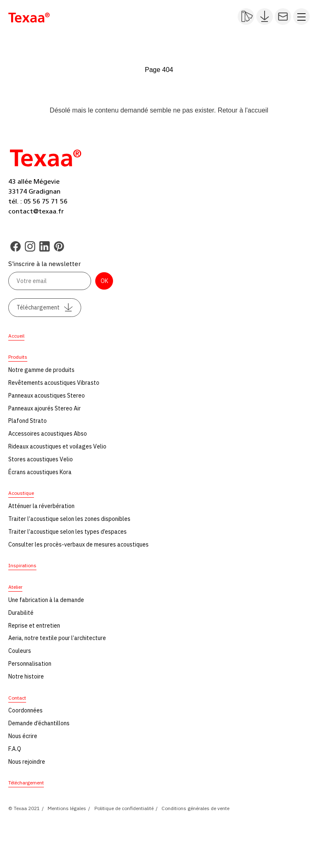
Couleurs (20, 651)
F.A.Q (15, 749)
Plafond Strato (28, 421)
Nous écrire (23, 736)
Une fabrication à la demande (46, 600)
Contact (17, 698)
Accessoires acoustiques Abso (48, 434)
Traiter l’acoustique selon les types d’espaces (67, 532)
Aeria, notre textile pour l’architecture (57, 638)
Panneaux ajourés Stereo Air (45, 408)
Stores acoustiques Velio (41, 459)
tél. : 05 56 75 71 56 (38, 201)
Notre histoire (26, 676)
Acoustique (21, 493)
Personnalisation (30, 664)
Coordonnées (25, 710)
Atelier (15, 587)
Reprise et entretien (34, 626)
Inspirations (22, 565)
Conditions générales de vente (195, 808)
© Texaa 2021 (24, 808)
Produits (18, 357)
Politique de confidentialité (124, 808)
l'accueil (256, 110)
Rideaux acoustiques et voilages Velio (57, 446)
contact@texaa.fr (36, 211)
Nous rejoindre (27, 762)
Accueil (16, 336)
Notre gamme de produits (41, 370)
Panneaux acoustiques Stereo (47, 396)
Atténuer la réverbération (41, 506)
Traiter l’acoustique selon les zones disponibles (69, 519)
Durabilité (21, 613)
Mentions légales (67, 808)
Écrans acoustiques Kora (40, 472)
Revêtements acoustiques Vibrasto (54, 383)
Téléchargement (45, 307)
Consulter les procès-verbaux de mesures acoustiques (78, 544)
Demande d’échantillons (39, 723)
